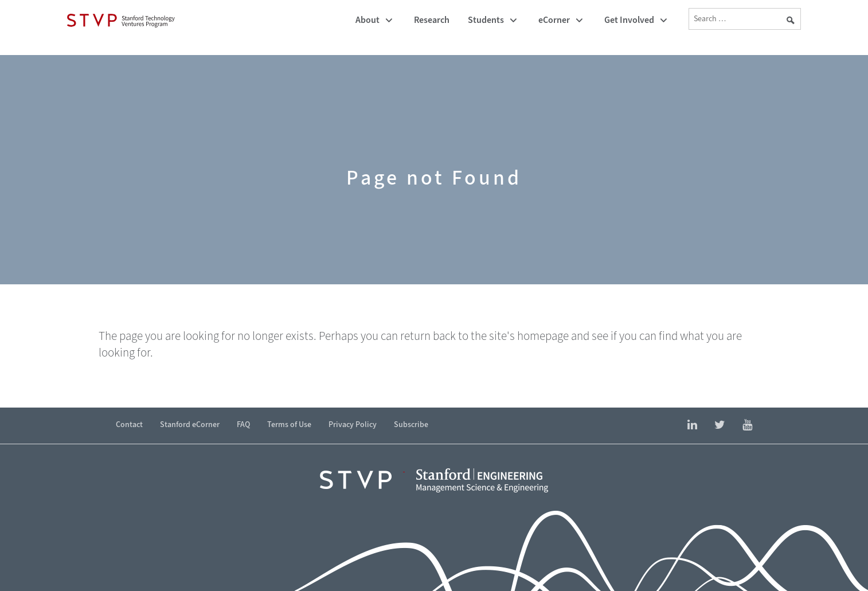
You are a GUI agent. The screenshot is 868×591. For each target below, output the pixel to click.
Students (486, 20)
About (367, 20)
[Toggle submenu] (389, 21)
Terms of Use (289, 424)
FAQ (243, 424)
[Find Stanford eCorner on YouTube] (747, 426)
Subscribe (411, 424)
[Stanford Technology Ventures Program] (121, 20)
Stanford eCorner (190, 424)
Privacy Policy (353, 424)
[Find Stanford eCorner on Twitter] (720, 426)
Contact (129, 424)
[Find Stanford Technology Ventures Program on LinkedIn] (692, 426)
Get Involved (629, 20)
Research (432, 20)
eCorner (554, 20)
